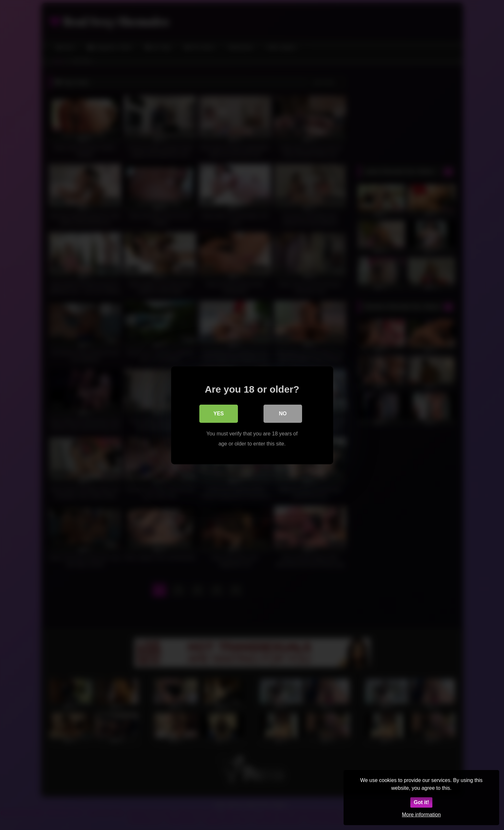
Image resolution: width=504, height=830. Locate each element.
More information (421, 815)
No (283, 413)
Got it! (421, 802)
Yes (218, 413)
